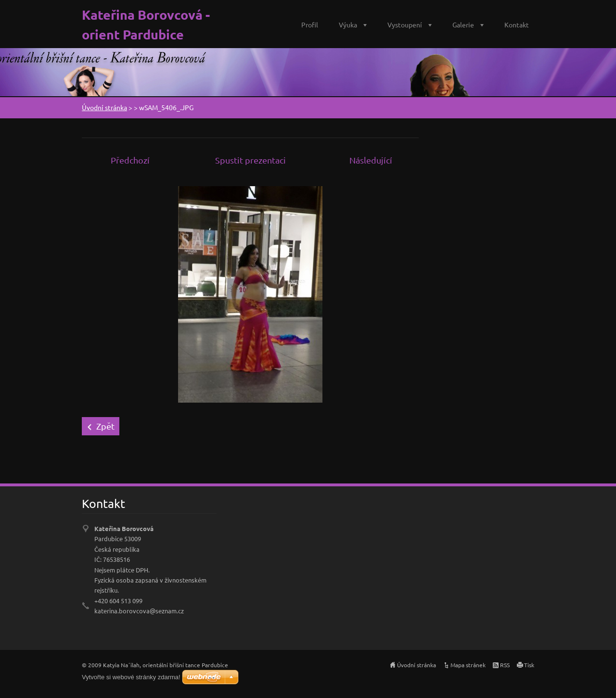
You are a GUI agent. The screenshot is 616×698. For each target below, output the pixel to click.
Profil (310, 25)
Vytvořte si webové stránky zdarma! (131, 677)
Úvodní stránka (104, 107)
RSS (505, 665)
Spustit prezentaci (250, 160)
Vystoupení (405, 25)
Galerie (463, 25)
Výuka (348, 25)
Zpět (105, 426)
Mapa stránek (468, 665)
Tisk (529, 665)
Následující (371, 160)
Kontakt (517, 25)
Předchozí (130, 160)
